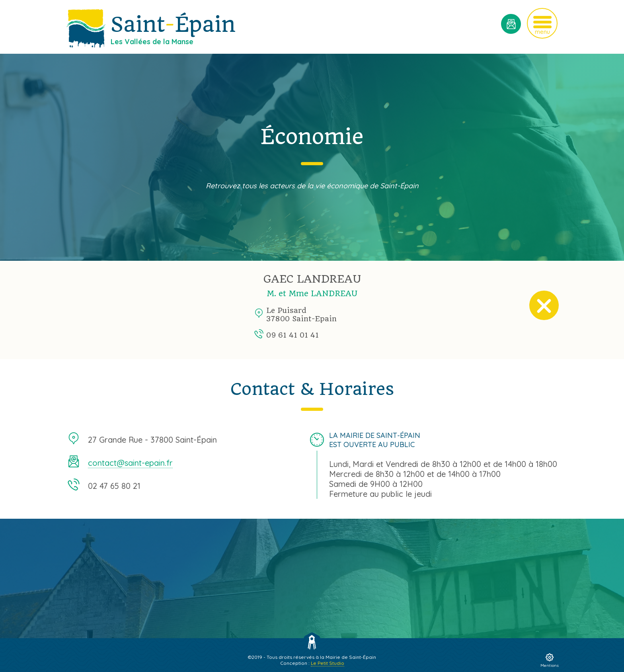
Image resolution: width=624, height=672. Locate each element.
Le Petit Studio (328, 663)
